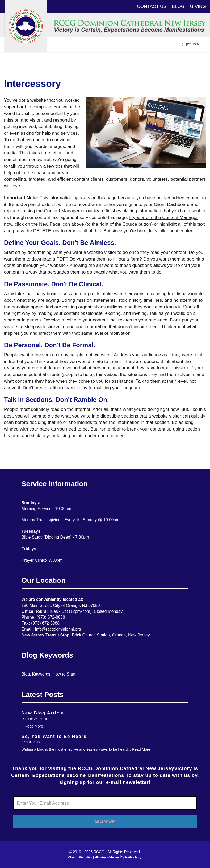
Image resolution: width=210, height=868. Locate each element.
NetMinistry (133, 857)
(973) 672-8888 (51, 617)
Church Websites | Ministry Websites (94, 857)
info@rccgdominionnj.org (58, 629)
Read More (34, 726)
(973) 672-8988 (45, 623)
